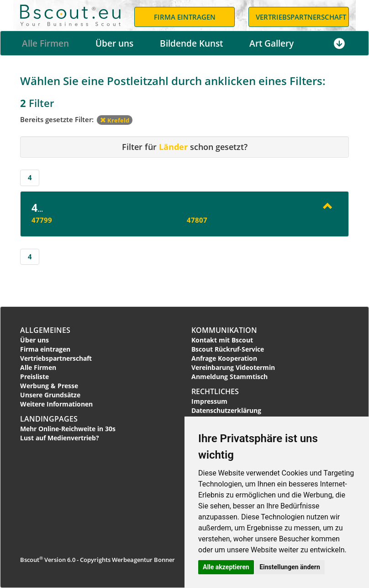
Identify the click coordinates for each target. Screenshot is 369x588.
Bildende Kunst (191, 43)
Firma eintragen (45, 349)
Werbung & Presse (49, 386)
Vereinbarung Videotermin (233, 367)
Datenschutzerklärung (226, 410)
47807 (197, 220)
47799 (42, 220)
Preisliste (34, 377)
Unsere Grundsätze (50, 395)
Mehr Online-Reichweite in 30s (68, 429)
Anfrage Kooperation (224, 358)
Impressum (209, 401)
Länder (173, 147)
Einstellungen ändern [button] (290, 567)
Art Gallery (271, 43)
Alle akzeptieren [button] (226, 567)
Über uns (114, 43)
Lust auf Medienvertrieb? (60, 438)
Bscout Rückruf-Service (228, 349)
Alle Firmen (45, 43)
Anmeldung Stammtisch (229, 377)
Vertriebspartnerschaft (56, 358)
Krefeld (115, 120)
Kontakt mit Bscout (222, 340)
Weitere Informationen (56, 404)
